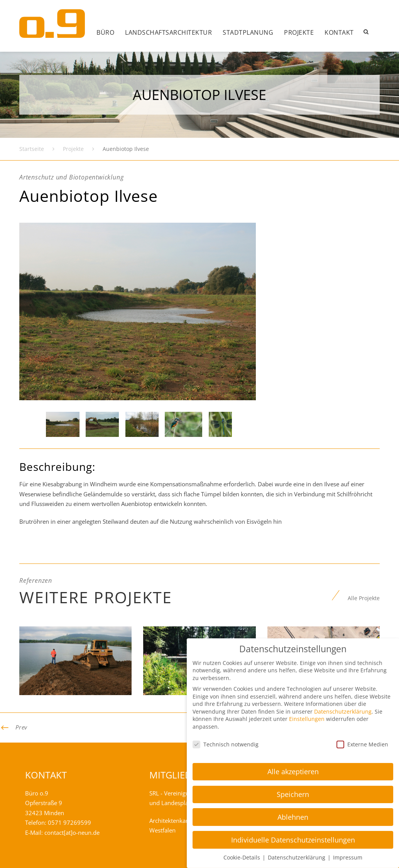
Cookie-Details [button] (243, 826)
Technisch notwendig (226, 712)
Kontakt (339, 32)
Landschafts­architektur (168, 32)
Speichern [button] (293, 762)
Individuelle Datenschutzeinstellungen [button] (293, 808)
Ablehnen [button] (293, 785)
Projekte (299, 32)
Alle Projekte (364, 598)
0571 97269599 (69, 822)
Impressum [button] (348, 826)
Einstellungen (307, 687)
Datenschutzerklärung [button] (297, 826)
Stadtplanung (248, 32)
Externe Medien (362, 712)
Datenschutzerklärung (343, 679)
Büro (105, 32)
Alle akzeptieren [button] (293, 739)
